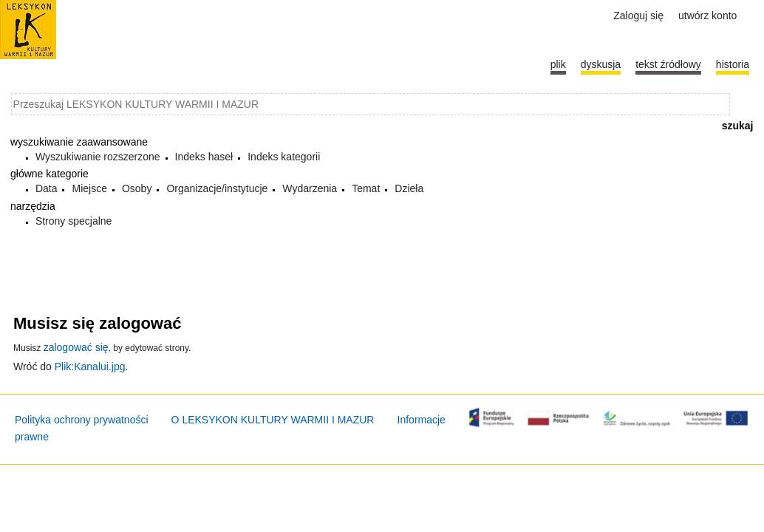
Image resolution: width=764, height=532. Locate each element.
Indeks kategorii (284, 157)
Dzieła (409, 188)
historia (733, 64)
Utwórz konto (707, 16)
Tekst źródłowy (668, 64)
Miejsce (89, 188)
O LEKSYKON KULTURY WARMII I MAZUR (273, 420)
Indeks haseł (204, 157)
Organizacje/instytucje (217, 188)
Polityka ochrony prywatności (82, 420)
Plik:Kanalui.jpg (90, 366)
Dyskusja (601, 64)
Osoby (137, 188)
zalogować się (76, 347)
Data (47, 188)
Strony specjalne (74, 221)
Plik (558, 64)
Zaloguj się (638, 16)
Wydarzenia (310, 188)
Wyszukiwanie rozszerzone (98, 157)
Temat (366, 188)
